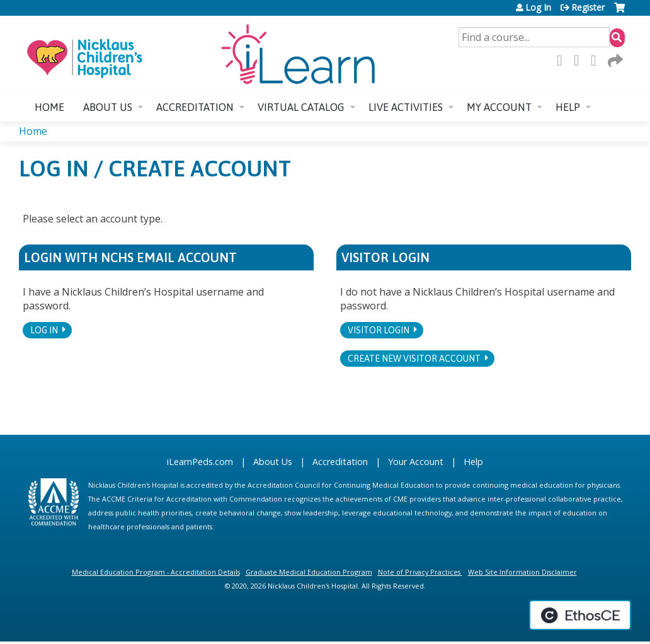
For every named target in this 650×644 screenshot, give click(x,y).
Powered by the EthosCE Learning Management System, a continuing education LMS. (580, 615)
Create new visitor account (414, 359)
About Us (273, 462)
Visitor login (379, 330)
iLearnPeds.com (200, 462)
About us (108, 107)
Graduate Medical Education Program (309, 572)
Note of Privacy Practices (419, 572)
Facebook (563, 60)
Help (568, 107)
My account (499, 107)
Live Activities (406, 107)
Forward (614, 60)
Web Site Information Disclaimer (522, 572)
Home (49, 107)
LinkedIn (597, 60)
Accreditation (195, 107)
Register (588, 8)
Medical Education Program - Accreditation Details (156, 572)
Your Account (416, 462)
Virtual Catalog (301, 107)
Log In (538, 8)
